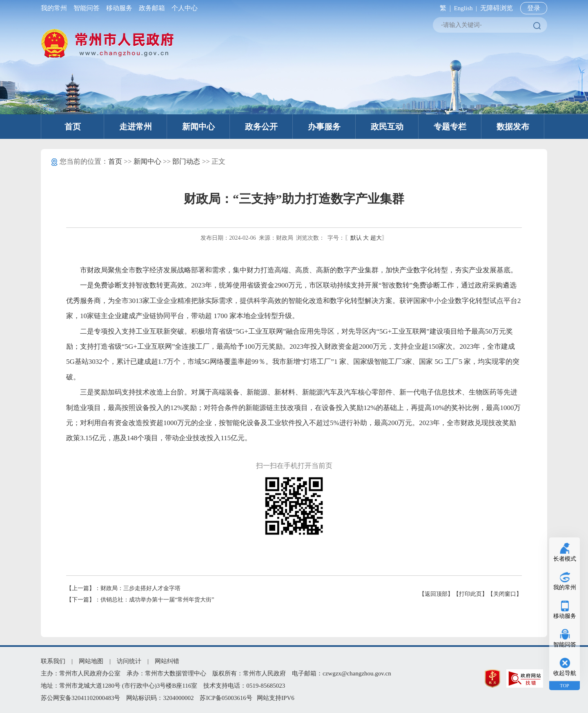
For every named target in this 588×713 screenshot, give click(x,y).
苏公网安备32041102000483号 (80, 698)
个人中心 (183, 8)
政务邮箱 (152, 8)
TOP (564, 686)
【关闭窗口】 (505, 594)
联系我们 (53, 661)
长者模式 (565, 559)
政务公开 (261, 127)
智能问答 (87, 8)
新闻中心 (198, 127)
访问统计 (129, 661)
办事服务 (324, 127)
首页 (73, 127)
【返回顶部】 (436, 594)
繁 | (444, 8)
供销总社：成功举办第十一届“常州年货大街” (157, 600)
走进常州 (136, 127)
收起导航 (565, 673)
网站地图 (91, 661)
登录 (534, 8)
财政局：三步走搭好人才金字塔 (140, 588)
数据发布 (513, 127)
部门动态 (186, 162)
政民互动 (387, 127)
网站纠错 (167, 661)
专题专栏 (450, 127)
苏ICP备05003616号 (226, 698)
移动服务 (119, 8)
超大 (376, 238)
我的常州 (56, 8)
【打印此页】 (470, 594)
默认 (356, 238)
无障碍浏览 (497, 8)
